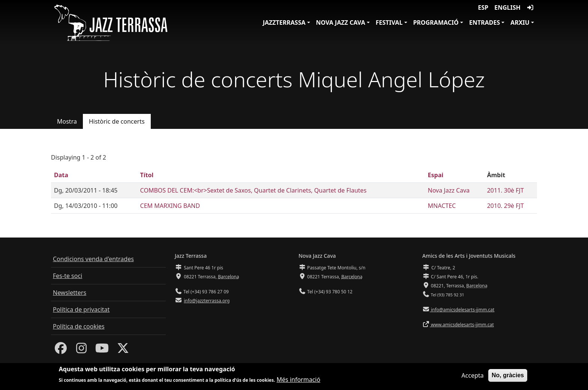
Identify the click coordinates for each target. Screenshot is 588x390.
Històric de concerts (117, 121)
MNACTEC (442, 206)
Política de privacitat (81, 309)
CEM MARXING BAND (170, 206)
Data (61, 175)
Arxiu (520, 22)
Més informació (299, 381)
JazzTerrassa (284, 22)
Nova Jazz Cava (341, 22)
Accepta (473, 377)
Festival (389, 22)
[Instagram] (81, 350)
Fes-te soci (67, 276)
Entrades (484, 22)
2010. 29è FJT (505, 206)
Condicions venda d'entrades (93, 259)
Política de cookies (79, 326)
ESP (483, 7)
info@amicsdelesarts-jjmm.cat (462, 310)
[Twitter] (123, 350)
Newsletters (70, 293)
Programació (436, 22)
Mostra (67, 121)
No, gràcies (508, 377)
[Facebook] (61, 350)
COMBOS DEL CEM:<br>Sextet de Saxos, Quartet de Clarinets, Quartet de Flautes (253, 190)
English (507, 7)
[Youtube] (102, 350)
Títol (147, 175)
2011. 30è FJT (505, 190)
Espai (436, 175)
